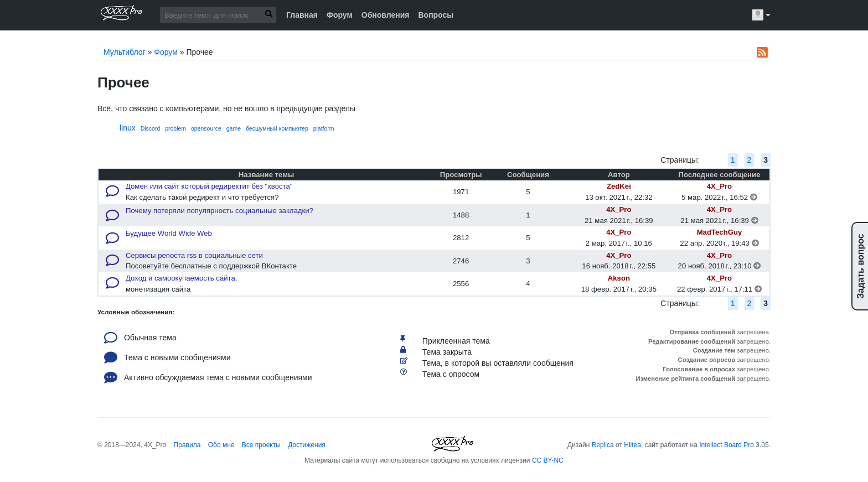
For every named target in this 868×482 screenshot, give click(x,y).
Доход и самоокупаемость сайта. (181, 278)
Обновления (386, 15)
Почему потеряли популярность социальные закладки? (219, 211)
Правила (187, 445)
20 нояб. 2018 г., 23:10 (720, 266)
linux (128, 128)
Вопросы (436, 15)
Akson (619, 278)
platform (324, 128)
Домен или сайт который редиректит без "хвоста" (209, 186)
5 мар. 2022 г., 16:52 (719, 197)
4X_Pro (719, 186)
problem (175, 128)
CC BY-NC (548, 460)
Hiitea (632, 445)
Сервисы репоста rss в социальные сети (194, 255)
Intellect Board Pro (727, 445)
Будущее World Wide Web (169, 233)
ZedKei (619, 186)
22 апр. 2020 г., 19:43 (719, 243)
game (234, 128)
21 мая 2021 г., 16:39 (719, 221)
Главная (302, 15)
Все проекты (261, 445)
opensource (206, 128)
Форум (340, 15)
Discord (151, 128)
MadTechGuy (720, 232)
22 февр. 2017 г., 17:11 (719, 289)
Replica (603, 445)
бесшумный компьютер (277, 128)
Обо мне (221, 445)
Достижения (307, 445)
